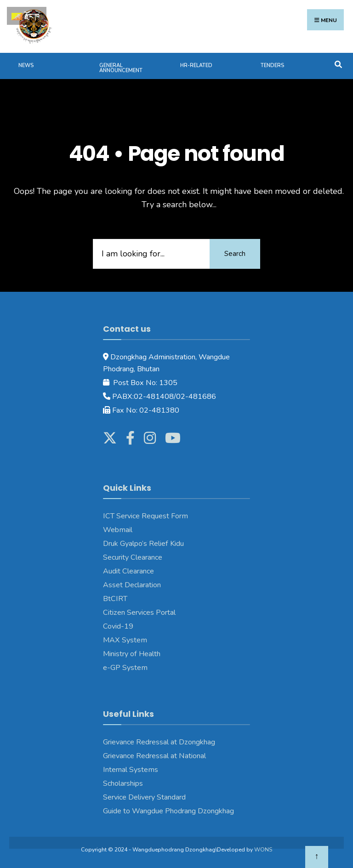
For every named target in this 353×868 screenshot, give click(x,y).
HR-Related (196, 65)
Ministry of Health (132, 654)
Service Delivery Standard (144, 797)
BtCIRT (115, 599)
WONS (263, 850)
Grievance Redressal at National (154, 756)
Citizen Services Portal (139, 613)
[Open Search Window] (338, 64)
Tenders (272, 65)
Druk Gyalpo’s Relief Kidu (143, 544)
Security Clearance (133, 557)
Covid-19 (118, 626)
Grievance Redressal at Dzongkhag (159, 742)
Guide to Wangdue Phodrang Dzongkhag (168, 811)
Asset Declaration (132, 585)
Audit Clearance (128, 571)
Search (235, 254)
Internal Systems (131, 770)
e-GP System (125, 668)
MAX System (125, 640)
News (26, 65)
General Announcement (121, 68)
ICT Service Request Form (145, 516)
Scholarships (123, 783)
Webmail (118, 530)
